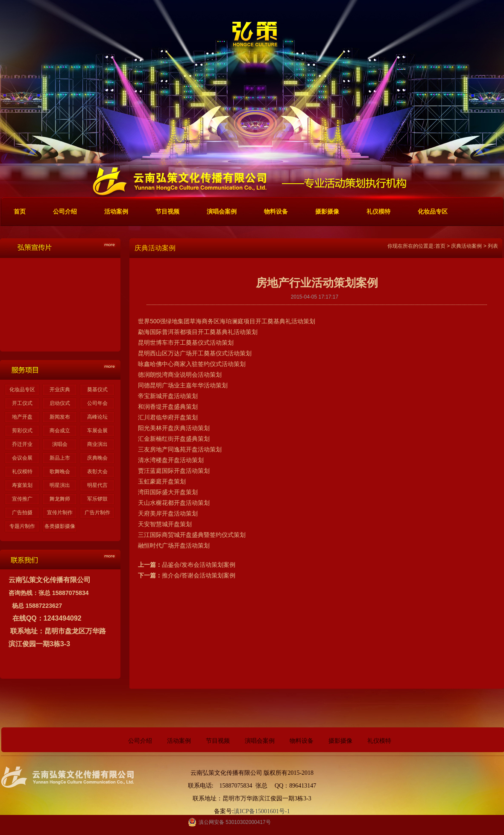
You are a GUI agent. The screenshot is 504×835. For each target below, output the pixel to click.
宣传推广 (22, 499)
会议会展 (22, 458)
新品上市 (60, 458)
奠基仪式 (97, 390)
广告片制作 (97, 513)
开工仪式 (22, 403)
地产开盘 (22, 417)
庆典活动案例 (466, 246)
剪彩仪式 (22, 431)
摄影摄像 (340, 741)
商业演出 (97, 444)
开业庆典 (60, 390)
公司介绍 (140, 741)
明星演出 (60, 485)
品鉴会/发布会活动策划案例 (199, 565)
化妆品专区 (22, 390)
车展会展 (97, 431)
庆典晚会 (97, 458)
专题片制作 (22, 526)
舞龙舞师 (60, 499)
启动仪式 (60, 403)
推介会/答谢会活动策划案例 (199, 575)
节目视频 (218, 741)
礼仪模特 (22, 472)
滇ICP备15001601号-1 (262, 811)
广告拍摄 (22, 513)
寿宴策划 (22, 485)
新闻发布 (60, 417)
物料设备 (302, 741)
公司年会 (97, 403)
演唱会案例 (260, 741)
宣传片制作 (60, 513)
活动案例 (179, 741)
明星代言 (97, 485)
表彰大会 (97, 472)
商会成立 (60, 431)
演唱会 (60, 444)
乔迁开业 (22, 444)
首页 (440, 246)
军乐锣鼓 (97, 499)
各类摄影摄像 (60, 526)
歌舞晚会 (60, 472)
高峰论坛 (97, 417)
